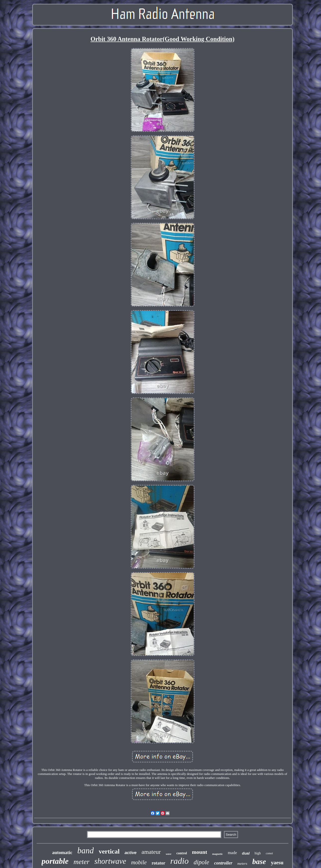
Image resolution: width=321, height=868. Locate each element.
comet (269, 853)
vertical (109, 851)
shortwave (110, 861)
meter (81, 862)
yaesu (277, 863)
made (232, 853)
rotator (159, 863)
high (258, 853)
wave (169, 854)
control (182, 853)
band (85, 851)
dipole (201, 862)
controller (223, 863)
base (259, 861)
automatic (62, 852)
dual (246, 853)
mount (200, 852)
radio (180, 861)
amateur (151, 852)
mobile (139, 862)
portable (55, 861)
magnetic (218, 854)
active (130, 853)
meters (242, 864)
